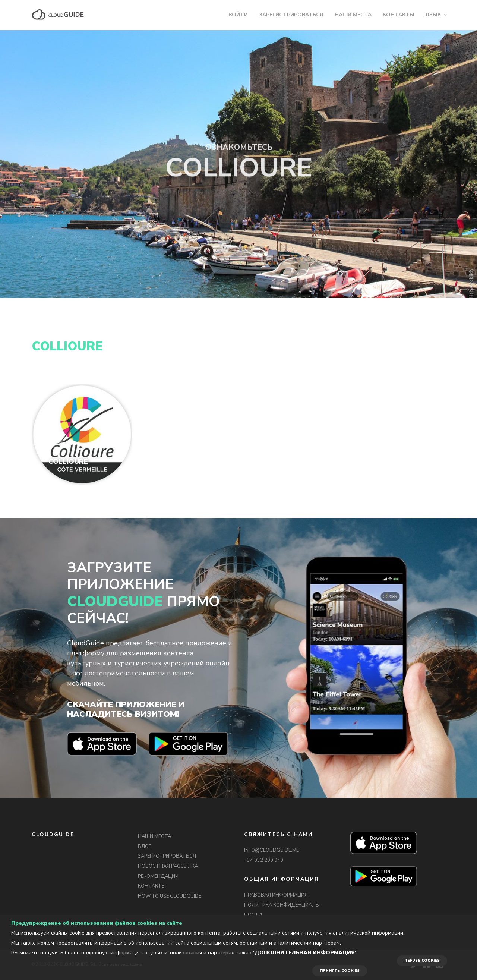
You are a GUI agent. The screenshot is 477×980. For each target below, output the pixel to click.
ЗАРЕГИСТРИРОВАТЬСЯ (291, 15)
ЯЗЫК (433, 15)
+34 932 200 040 (264, 860)
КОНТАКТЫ (399, 15)
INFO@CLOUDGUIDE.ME (271, 850)
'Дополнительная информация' (305, 953)
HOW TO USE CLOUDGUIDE (170, 896)
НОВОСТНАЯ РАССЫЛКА (168, 866)
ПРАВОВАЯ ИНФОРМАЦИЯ (276, 895)
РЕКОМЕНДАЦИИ (158, 876)
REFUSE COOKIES (422, 961)
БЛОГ (145, 847)
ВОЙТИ (238, 15)
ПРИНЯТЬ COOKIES (340, 971)
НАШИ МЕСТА (353, 15)
